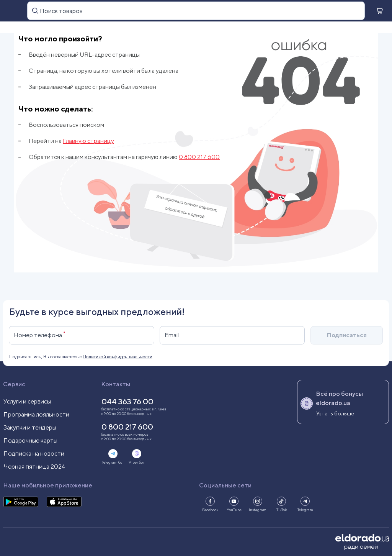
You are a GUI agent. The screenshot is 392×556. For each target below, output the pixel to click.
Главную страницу (88, 141)
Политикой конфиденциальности (118, 357)
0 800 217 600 (199, 157)
